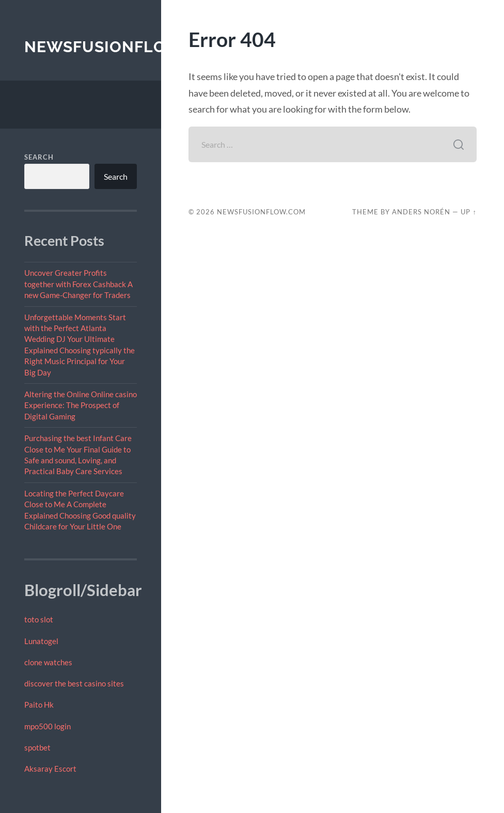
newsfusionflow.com (124, 47)
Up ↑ (468, 212)
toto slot (39, 619)
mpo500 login (48, 726)
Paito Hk (39, 705)
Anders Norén (421, 212)
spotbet (37, 747)
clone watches (48, 662)
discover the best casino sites (74, 683)
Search (39, 157)
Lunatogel (41, 641)
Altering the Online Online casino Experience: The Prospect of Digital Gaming (81, 405)
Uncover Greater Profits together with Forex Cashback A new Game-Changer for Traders (78, 284)
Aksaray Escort (50, 769)
